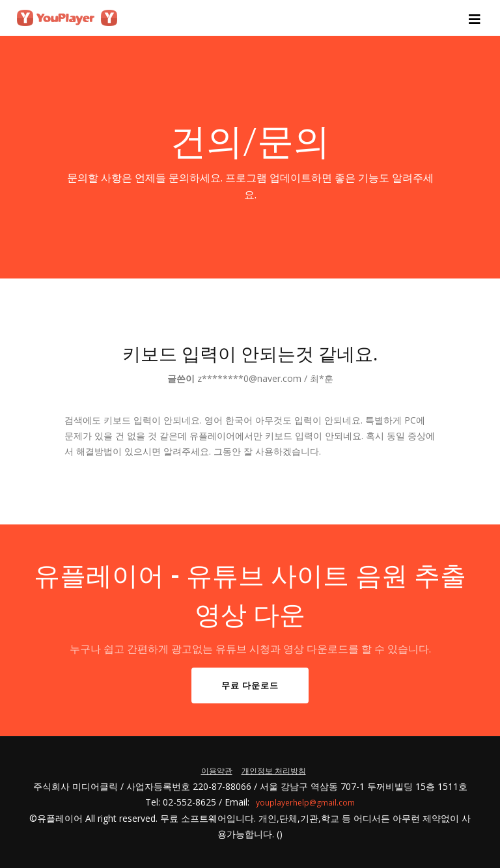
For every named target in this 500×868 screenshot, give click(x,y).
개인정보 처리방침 (274, 771)
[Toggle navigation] (477, 18)
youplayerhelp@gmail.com (305, 803)
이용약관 (217, 771)
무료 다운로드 (250, 685)
